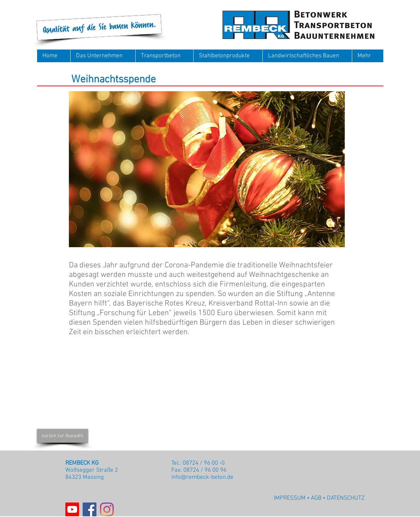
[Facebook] (90, 509)
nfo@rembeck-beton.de (203, 477)
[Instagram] (107, 509)
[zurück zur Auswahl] (63, 436)
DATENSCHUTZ (346, 498)
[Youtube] (72, 509)
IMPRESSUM (290, 498)
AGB (316, 498)
